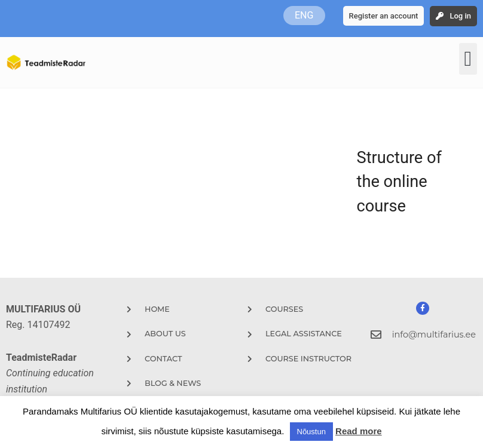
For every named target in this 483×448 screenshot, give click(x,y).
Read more (359, 431)
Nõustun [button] (311, 432)
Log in (460, 16)
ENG (304, 15)
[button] (468, 59)
